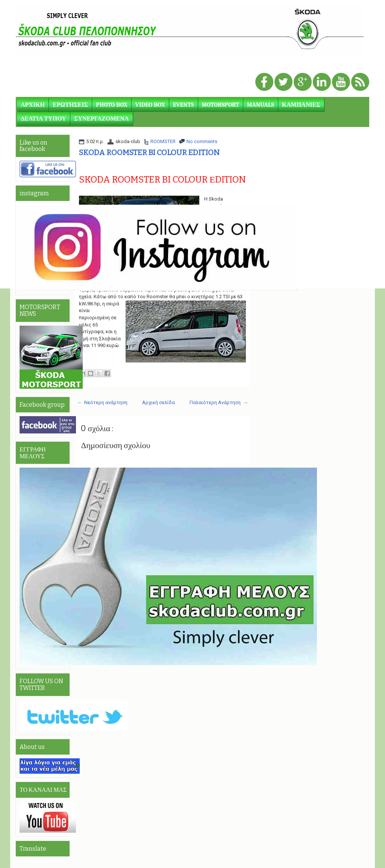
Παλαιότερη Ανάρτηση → (219, 402)
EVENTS (183, 105)
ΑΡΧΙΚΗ (33, 105)
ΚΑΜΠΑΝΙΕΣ (301, 105)
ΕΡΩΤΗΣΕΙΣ (70, 105)
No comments (202, 141)
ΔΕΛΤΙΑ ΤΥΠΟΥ (43, 119)
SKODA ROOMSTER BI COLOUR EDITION (149, 152)
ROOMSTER (163, 141)
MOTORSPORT (221, 105)
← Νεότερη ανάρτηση (102, 402)
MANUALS (261, 105)
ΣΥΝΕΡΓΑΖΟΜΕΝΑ (102, 119)
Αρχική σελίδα (158, 402)
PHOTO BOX (112, 105)
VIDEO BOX (150, 105)
